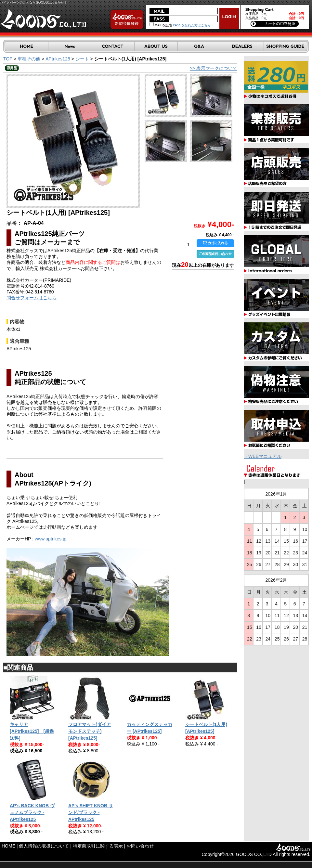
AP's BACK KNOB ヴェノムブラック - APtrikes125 (32, 812)
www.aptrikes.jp (51, 539)
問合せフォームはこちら (32, 298)
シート (82, 59)
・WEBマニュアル (263, 456)
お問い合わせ (140, 846)
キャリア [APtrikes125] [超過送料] (32, 731)
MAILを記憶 (161, 25)
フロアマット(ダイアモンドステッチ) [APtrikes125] (90, 731)
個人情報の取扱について (44, 846)
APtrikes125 (58, 59)
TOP (8, 59)
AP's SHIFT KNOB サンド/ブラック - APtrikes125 (91, 812)
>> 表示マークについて (214, 68)
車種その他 (29, 59)
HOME (8, 846)
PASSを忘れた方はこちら (192, 25)
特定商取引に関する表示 (98, 846)
